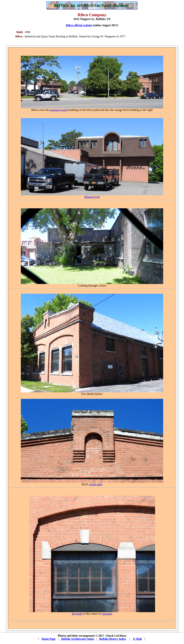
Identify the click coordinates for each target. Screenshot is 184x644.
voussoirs (107, 614)
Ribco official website (79, 25)
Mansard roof (92, 197)
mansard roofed (59, 110)
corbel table (96, 484)
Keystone (77, 614)
